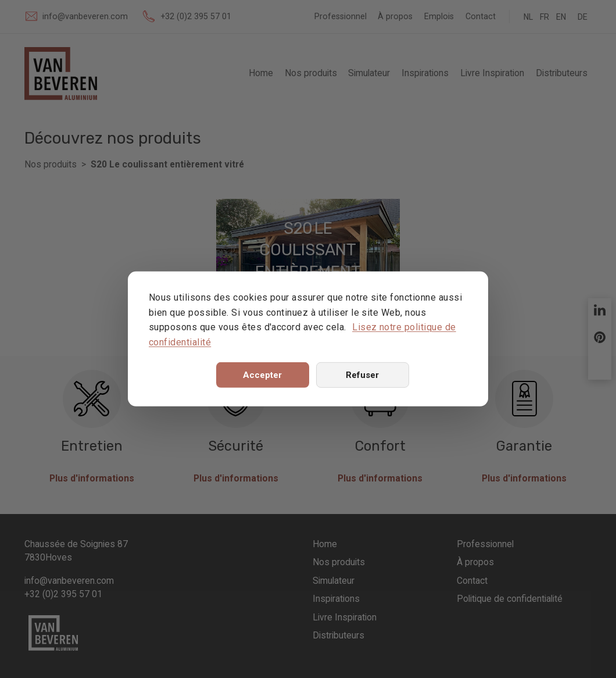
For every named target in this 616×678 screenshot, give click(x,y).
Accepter (262, 375)
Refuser (362, 375)
